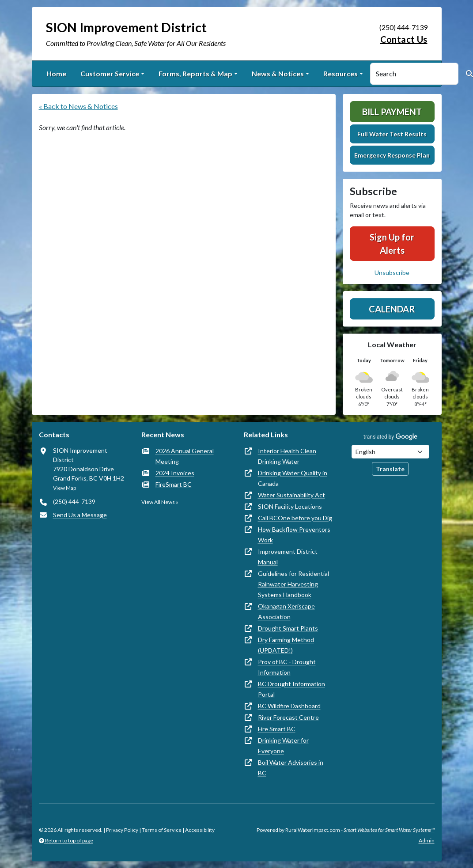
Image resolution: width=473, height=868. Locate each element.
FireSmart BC (174, 484)
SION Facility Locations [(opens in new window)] (290, 506)
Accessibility (200, 830)
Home (56, 73)
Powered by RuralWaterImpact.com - (346, 830)
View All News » (160, 502)
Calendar (392, 309)
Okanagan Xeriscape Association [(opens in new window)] (286, 611)
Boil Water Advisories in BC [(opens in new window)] (291, 768)
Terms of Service (162, 830)
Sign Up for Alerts (392, 244)
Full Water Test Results (392, 134)
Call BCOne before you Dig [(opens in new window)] (295, 518)
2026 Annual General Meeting (185, 456)
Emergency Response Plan (392, 155)
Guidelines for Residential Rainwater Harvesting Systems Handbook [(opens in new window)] (293, 584)
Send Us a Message (80, 515)
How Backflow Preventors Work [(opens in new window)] (294, 535)
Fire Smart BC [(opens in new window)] (277, 729)
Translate (390, 469)
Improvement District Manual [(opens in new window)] (288, 557)
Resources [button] (341, 73)
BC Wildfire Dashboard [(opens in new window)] (289, 706)
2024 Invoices (175, 473)
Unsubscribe (392, 272)
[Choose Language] (390, 452)
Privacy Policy (122, 830)
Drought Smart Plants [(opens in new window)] (288, 628)
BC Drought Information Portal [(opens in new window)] (291, 689)
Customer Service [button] (110, 73)
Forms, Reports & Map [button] (195, 73)
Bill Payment (392, 112)
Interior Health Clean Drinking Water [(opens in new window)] (287, 456)
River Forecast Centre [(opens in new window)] (288, 717)
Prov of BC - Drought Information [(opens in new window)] (287, 667)
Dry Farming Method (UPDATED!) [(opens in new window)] (286, 645)
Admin (427, 840)
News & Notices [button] (278, 73)
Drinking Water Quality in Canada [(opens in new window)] (293, 478)
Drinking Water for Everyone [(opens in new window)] (283, 746)
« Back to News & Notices (78, 106)
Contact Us (404, 39)
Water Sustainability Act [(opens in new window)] (291, 495)
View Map (64, 488)
